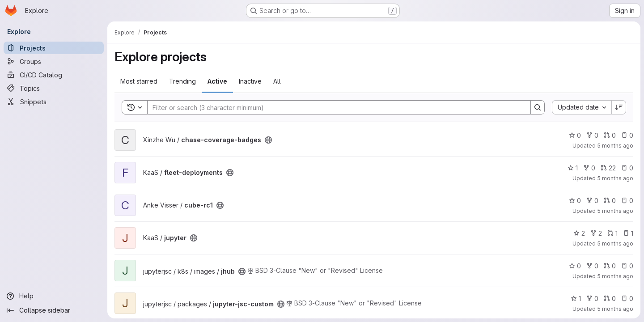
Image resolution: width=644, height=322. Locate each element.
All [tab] (277, 81)
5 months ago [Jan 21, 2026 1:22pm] (615, 211)
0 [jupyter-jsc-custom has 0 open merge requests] (610, 299)
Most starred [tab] (139, 81)
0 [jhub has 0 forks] (592, 266)
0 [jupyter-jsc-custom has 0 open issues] (627, 299)
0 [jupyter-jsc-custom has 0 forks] (592, 299)
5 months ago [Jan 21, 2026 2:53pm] (615, 178)
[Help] (54, 296)
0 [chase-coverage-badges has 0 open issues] (627, 135)
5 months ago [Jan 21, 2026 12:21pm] (615, 276)
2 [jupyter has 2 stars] (579, 233)
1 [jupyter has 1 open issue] (628, 233)
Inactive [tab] (250, 81)
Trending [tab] (182, 81)
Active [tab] (217, 81)
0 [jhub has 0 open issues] (627, 266)
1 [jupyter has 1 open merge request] (612, 233)
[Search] (335, 107)
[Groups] (54, 61)
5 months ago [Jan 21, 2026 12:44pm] (615, 244)
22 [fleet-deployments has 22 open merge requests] (608, 168)
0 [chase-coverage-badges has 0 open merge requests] (610, 135)
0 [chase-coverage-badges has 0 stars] (575, 135)
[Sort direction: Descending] (619, 107)
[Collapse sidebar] (54, 310)
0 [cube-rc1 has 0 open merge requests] (610, 201)
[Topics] (54, 88)
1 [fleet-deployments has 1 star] (573, 168)
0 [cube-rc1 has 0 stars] (575, 201)
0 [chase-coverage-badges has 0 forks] (592, 135)
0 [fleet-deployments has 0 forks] (589, 168)
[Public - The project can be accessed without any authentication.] (268, 140)
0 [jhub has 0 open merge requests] (610, 266)
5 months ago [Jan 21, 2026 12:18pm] (615, 309)
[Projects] (54, 48)
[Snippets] (54, 102)
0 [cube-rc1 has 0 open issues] (627, 201)
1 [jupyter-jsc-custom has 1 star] (576, 299)
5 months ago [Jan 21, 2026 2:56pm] (615, 146)
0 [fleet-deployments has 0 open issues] (627, 168)
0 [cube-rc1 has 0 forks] (592, 201)
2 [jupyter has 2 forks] (596, 233)
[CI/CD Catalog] (54, 75)
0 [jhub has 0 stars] (575, 266)
